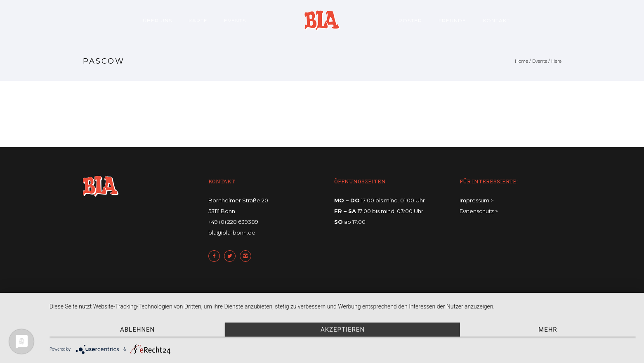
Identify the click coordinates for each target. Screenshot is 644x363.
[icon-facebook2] (216, 256)
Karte (198, 20)
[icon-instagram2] (248, 256)
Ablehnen (137, 330)
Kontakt (496, 20)
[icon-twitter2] (232, 256)
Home (521, 61)
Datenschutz (477, 211)
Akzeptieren (343, 330)
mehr (548, 330)
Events (235, 20)
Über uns (157, 20)
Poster (410, 20)
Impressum (474, 200)
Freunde (452, 20)
